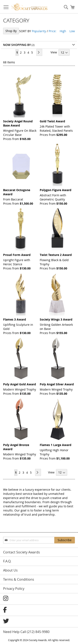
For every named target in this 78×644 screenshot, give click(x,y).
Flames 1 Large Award (56, 445)
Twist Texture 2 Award (56, 255)
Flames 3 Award (15, 319)
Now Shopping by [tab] (17, 45)
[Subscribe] (65, 540)
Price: (53, 31)
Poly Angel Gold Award (20, 384)
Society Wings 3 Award (56, 319)
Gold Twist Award (52, 121)
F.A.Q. (7, 561)
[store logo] (29, 7)
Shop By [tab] (11, 31)
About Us (10, 570)
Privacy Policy (14, 589)
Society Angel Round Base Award (18, 123)
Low (72, 31)
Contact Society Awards (22, 552)
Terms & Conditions (19, 579)
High (63, 31)
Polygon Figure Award (56, 190)
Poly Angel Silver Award (57, 384)
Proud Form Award (17, 255)
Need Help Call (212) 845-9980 (26, 632)
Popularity (39, 31)
